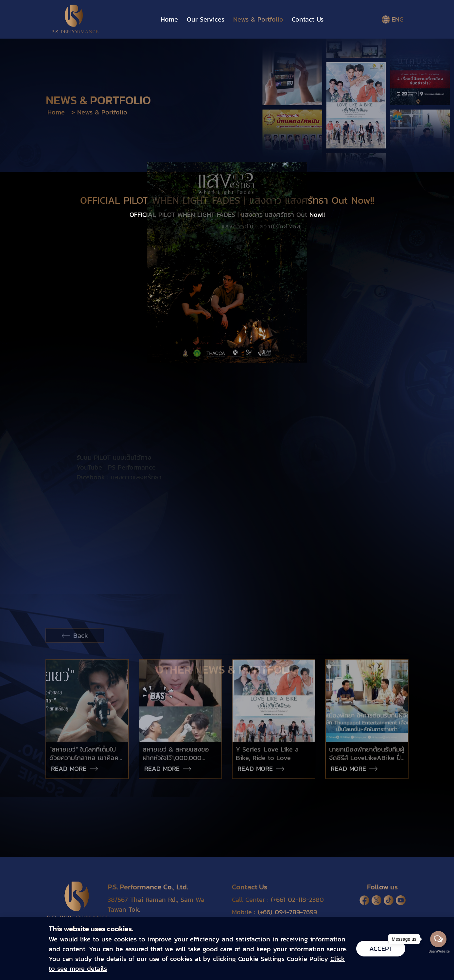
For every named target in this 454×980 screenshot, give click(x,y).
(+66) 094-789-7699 (287, 912)
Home (169, 19)
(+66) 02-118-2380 (297, 900)
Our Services (206, 19)
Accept (381, 949)
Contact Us (308, 19)
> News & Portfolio (99, 112)
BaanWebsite (439, 951)
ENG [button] (394, 19)
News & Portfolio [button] (258, 19)
